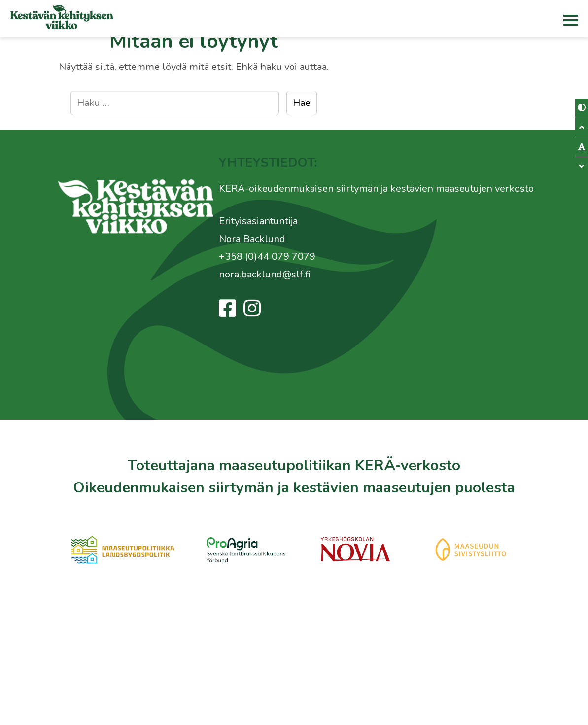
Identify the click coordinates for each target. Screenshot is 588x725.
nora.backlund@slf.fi (265, 274)
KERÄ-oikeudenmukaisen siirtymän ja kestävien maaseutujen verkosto (376, 189)
